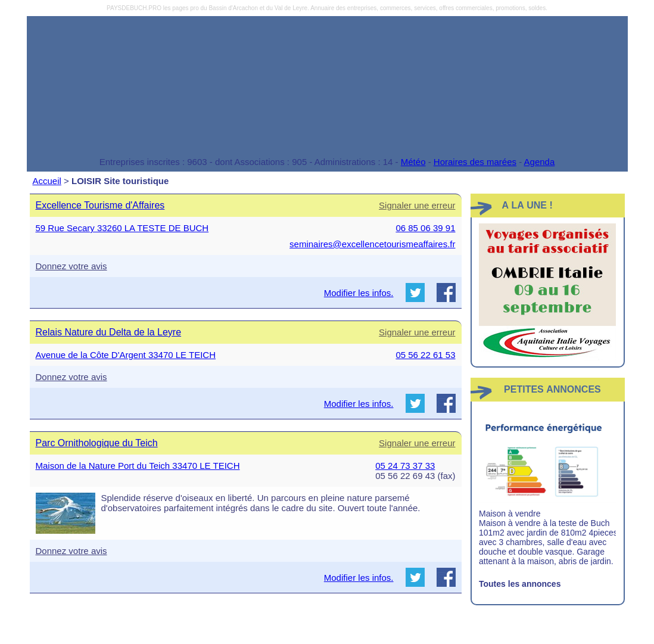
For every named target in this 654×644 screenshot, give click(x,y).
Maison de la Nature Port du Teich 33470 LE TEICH (138, 466)
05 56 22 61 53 (425, 355)
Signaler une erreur (417, 205)
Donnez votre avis (71, 266)
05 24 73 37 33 (405, 466)
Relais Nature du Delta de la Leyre (109, 332)
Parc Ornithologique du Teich (97, 443)
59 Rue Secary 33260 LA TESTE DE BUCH (122, 228)
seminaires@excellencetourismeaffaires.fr (372, 244)
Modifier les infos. (359, 293)
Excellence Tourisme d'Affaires (100, 205)
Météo (413, 162)
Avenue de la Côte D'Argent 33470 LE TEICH (126, 355)
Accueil (47, 181)
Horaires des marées (475, 162)
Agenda (540, 162)
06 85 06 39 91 (425, 228)
